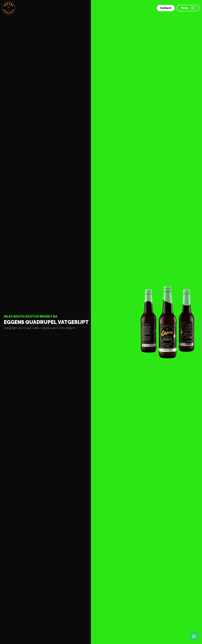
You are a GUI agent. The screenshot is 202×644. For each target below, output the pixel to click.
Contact (166, 8)
